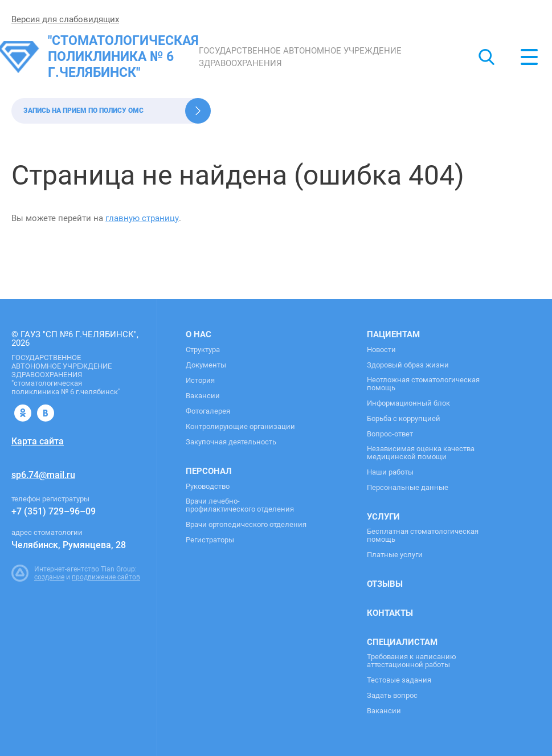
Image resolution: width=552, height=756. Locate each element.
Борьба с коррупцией (404, 419)
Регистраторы (210, 540)
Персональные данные (408, 488)
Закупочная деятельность (231, 442)
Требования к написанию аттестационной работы (412, 661)
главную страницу (142, 218)
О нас (199, 334)
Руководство (208, 487)
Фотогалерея (208, 411)
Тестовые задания (399, 680)
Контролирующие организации (240, 427)
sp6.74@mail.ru (43, 475)
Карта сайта (38, 441)
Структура (203, 350)
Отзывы (385, 584)
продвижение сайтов (106, 577)
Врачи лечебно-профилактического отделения (240, 505)
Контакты (390, 613)
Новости (381, 350)
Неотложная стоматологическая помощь (423, 384)
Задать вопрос (392, 696)
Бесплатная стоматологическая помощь (423, 536)
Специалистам (402, 642)
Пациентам (393, 334)
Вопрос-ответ (390, 434)
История (200, 381)
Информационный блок (408, 403)
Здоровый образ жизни (408, 365)
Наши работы (390, 472)
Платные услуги (395, 555)
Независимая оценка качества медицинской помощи (421, 453)
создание (49, 577)
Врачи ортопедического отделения (246, 525)
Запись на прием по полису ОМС (83, 111)
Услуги (383, 517)
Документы (206, 365)
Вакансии (203, 396)
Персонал (209, 471)
